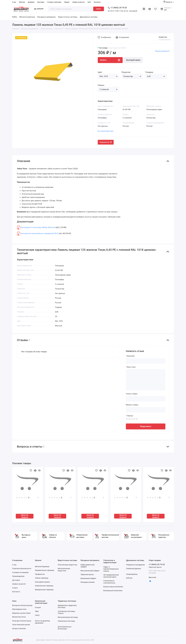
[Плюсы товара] (146, 399)
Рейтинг (130, 416)
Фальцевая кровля (42, 582)
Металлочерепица (27, 17)
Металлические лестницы (68, 617)
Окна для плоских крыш (22, 621)
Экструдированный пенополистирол (111, 576)
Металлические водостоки (64, 570)
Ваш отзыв (131, 367)
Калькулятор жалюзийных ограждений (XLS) (40, 233)
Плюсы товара (132, 394)
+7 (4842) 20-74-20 (117, 8)
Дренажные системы (89, 17)
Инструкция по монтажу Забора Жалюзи (38, 227)
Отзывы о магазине (54, 2)
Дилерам (31, 2)
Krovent (38, 608)
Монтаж (22, 2)
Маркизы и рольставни (21, 613)
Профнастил (40, 574)
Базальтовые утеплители (113, 587)
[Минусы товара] (146, 410)
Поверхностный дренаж (135, 565)
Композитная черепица (44, 586)
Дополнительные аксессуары (65, 628)
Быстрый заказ (133, 60)
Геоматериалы (132, 574)
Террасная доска (87, 574)
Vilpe (37, 611)
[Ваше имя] (146, 361)
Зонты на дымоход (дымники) (42, 622)
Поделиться (106, 142)
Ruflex (15, 17)
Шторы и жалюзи (19, 628)
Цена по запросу (25, 516)
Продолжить (146, 426)
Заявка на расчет (79, 2)
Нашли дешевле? (162, 51)
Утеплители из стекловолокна (109, 582)
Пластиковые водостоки (67, 565)
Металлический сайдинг (90, 571)
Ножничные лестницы (66, 621)
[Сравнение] (150, 9)
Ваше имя (131, 356)
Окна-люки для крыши (21, 625)
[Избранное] (156, 9)
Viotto (37, 615)
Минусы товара (132, 405)
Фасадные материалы (47, 17)
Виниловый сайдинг (88, 578)
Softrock (129, 578)
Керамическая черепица (45, 570)
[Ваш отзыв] (146, 380)
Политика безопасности (22, 569)
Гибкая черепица (42, 578)
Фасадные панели (88, 582)
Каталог (39, 9)
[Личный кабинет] (144, 9)
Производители (18, 576)
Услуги (15, 588)
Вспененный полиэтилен (113, 591)
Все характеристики (106, 131)
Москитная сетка (19, 617)
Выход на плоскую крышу (22, 605)
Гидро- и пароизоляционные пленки (111, 569)
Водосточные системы (68, 17)
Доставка (41, 2)
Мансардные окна (19, 609)
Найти (99, 9)
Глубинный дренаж (134, 569)
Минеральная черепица (44, 590)
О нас (14, 2)
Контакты (97, 2)
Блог (89, 2)
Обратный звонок (155, 567)
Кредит (67, 2)
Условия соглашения (20, 572)
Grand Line (163, 37)
